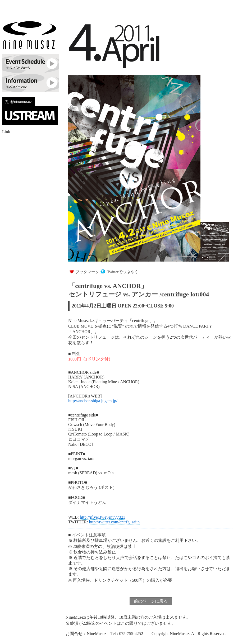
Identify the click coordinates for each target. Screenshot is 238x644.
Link (6, 132)
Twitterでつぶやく (123, 272)
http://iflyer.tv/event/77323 (103, 517)
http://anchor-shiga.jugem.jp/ (93, 401)
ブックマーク (87, 272)
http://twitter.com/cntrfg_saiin (115, 522)
